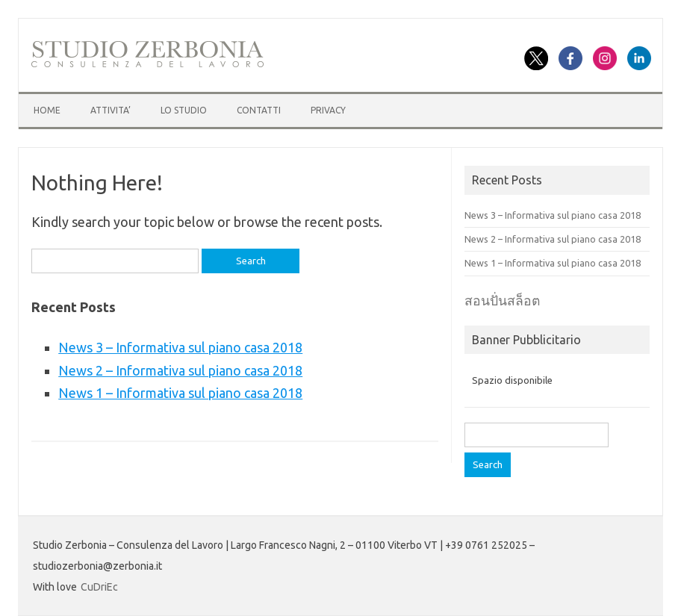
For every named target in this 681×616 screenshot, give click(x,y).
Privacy (328, 110)
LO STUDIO (184, 110)
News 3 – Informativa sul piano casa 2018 (180, 347)
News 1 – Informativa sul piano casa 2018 (180, 393)
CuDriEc (99, 587)
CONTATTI (259, 110)
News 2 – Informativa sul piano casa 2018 (180, 370)
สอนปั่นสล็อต (502, 301)
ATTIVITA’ (111, 110)
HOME (47, 110)
